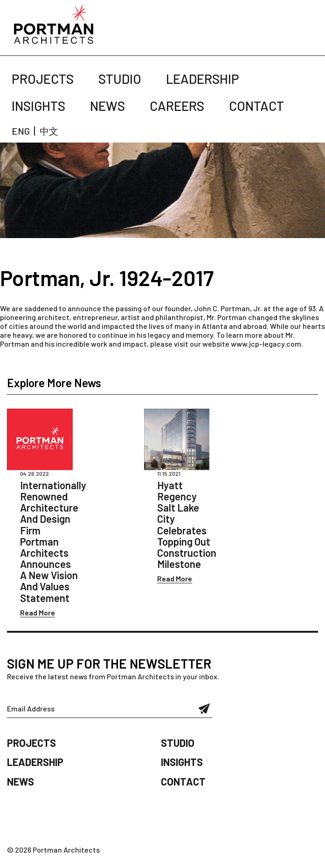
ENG (21, 131)
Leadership (203, 79)
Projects (43, 79)
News (107, 106)
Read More (38, 612)
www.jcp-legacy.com (266, 344)
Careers (177, 106)
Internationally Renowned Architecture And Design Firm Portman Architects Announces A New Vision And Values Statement (53, 541)
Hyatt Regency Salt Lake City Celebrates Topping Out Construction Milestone (187, 524)
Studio (120, 79)
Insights (38, 106)
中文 (49, 131)
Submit (204, 709)
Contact (256, 106)
